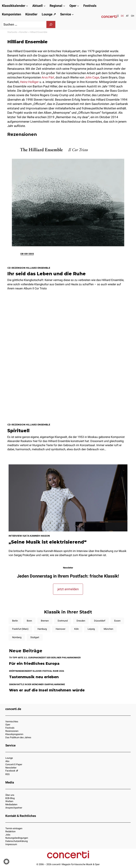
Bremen (45, 621)
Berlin (15, 621)
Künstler (23, 32)
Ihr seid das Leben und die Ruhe (46, 274)
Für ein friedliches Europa (34, 664)
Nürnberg (17, 637)
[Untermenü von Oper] (78, 6)
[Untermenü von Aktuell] (45, 6)
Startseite (12, 32)
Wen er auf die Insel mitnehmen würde (47, 690)
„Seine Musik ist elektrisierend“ (48, 542)
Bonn (29, 621)
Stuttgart (35, 637)
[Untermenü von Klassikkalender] (27, 6)
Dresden (81, 621)
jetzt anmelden (68, 589)
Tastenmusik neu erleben (34, 677)
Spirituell (18, 431)
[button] (6, 862)
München (108, 629)
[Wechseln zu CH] (133, 16)
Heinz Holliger (29, 82)
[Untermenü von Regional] (64, 6)
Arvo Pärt (48, 77)
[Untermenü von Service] (73, 14)
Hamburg (42, 629)
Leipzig (91, 629)
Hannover (61, 629)
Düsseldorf (100, 621)
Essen (117, 621)
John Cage (92, 77)
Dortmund (63, 621)
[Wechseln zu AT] (127, 16)
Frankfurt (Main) (20, 629)
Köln (76, 629)
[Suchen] (51, 24)
